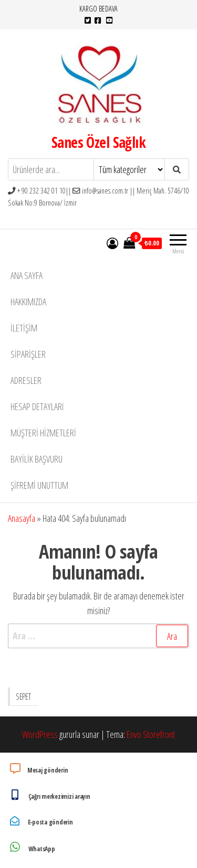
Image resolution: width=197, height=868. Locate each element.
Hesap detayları (37, 406)
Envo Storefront (151, 734)
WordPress (40, 734)
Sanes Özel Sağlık (98, 142)
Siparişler (28, 354)
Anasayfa (22, 518)
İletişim (24, 328)
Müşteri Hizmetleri (43, 433)
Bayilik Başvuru (37, 459)
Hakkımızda (28, 302)
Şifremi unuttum (39, 485)
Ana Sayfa (27, 275)
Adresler (26, 380)
